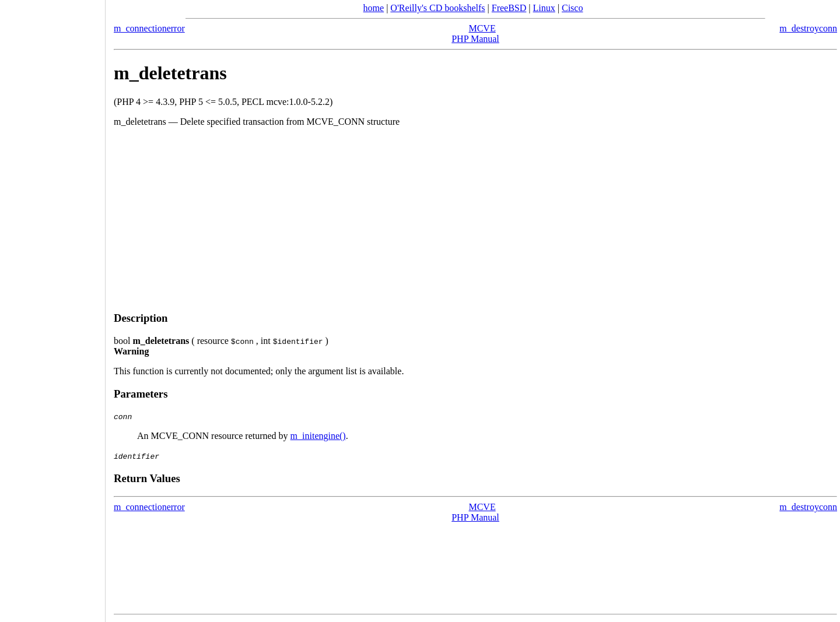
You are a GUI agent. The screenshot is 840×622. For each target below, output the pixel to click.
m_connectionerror (149, 28)
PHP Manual (475, 39)
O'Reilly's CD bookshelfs (437, 8)
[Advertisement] (475, 220)
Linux (544, 8)
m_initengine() (318, 436)
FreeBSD (509, 8)
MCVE (482, 28)
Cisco (572, 8)
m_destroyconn (808, 28)
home (374, 8)
